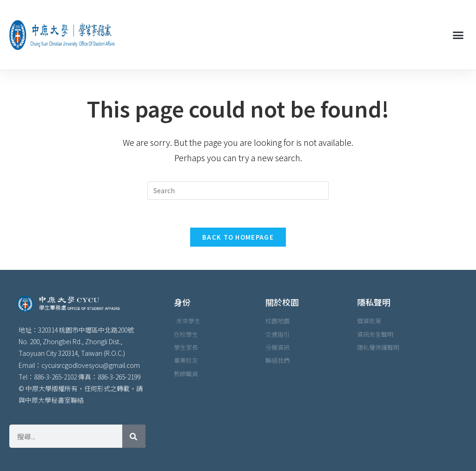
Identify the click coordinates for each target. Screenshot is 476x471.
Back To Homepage (238, 237)
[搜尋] (134, 436)
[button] (458, 35)
